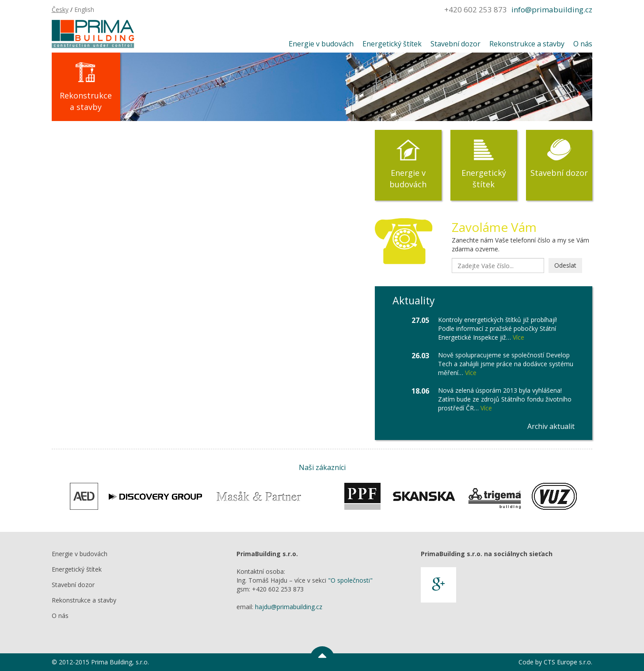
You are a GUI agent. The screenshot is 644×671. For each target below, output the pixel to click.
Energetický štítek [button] (392, 44)
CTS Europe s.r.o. (568, 662)
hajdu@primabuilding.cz (289, 607)
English (84, 9)
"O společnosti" (350, 580)
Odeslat (565, 265)
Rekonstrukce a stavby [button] (527, 44)
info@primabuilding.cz (552, 9)
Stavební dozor (559, 173)
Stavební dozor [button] (455, 44)
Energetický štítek (484, 178)
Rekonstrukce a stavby (86, 101)
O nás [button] (583, 44)
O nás (60, 616)
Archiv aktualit (551, 426)
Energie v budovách (408, 178)
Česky (60, 9)
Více (518, 337)
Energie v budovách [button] (321, 44)
